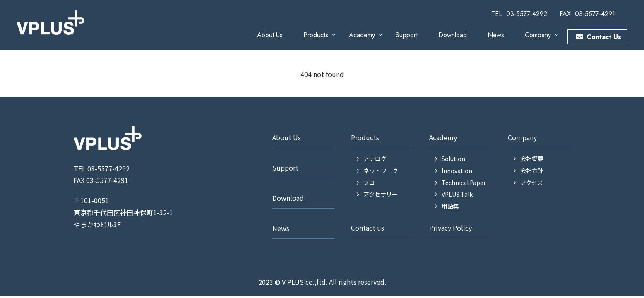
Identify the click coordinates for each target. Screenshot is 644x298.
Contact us (368, 228)
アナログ (375, 159)
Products (316, 35)
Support (407, 35)
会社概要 (532, 159)
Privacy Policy (451, 228)
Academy (362, 35)
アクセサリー (381, 194)
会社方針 (532, 171)
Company (538, 35)
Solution (453, 159)
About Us (270, 35)
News (496, 35)
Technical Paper (464, 183)
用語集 (450, 206)
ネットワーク (381, 171)
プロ (369, 183)
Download (453, 35)
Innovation (457, 171)
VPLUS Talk (457, 194)
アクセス (532, 183)
